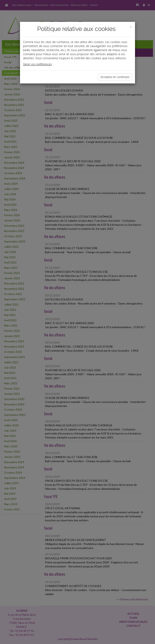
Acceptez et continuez (115, 77)
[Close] (131, 27)
